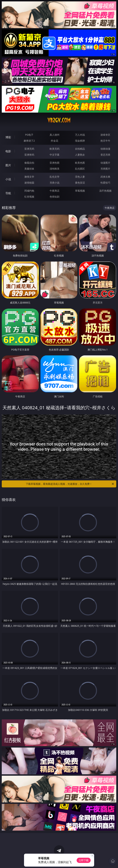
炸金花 (55, 141)
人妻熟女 (80, 155)
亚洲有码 (29, 155)
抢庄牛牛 (105, 141)
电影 (8, 151)
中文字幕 (55, 155)
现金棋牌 (80, 141)
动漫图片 (105, 163)
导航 (8, 193)
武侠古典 (105, 177)
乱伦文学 (55, 177)
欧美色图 (80, 163)
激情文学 (29, 177)
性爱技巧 (105, 183)
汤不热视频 (105, 191)
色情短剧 (55, 197)
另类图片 (105, 169)
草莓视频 (80, 191)
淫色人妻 (80, 177)
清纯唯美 (55, 169)
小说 (8, 179)
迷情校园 (29, 183)
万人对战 (80, 135)
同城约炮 (29, 191)
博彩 (8, 137)
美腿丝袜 (29, 169)
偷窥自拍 (29, 163)
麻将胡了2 (29, 141)
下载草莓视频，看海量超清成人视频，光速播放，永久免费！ (70, 484)
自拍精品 (80, 149)
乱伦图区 (80, 169)
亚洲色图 (55, 163)
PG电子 (29, 135)
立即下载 (84, 860)
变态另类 (105, 155)
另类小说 (55, 183)
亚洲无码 (29, 149)
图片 (8, 165)
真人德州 (55, 135)
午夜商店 (55, 191)
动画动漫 (105, 149)
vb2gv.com (59, 120)
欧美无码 (55, 149)
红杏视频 (29, 197)
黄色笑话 (80, 183)
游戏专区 (105, 135)
